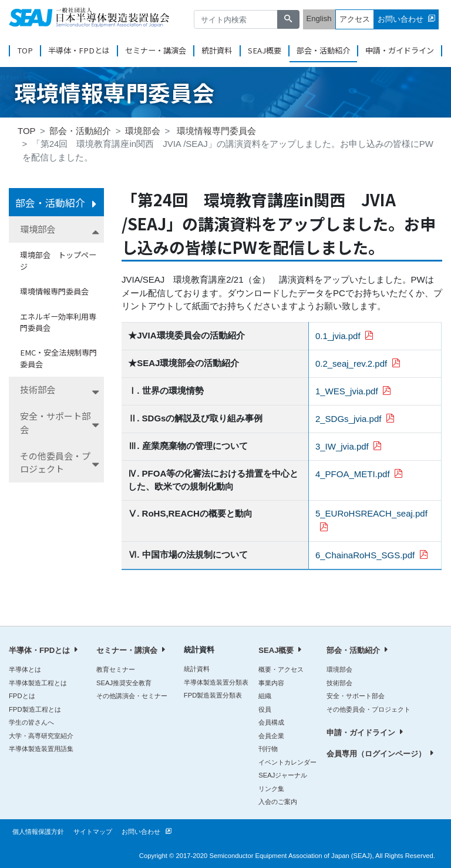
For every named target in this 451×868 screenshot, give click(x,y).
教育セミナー (116, 669)
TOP (25, 51)
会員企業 (271, 736)
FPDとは (22, 696)
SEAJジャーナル (283, 775)
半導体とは (25, 669)
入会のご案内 (278, 802)
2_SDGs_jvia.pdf (349, 419)
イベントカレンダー (287, 762)
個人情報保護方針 (38, 832)
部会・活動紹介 (323, 51)
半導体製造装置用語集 (41, 749)
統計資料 (217, 51)
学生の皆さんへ (31, 722)
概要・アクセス (281, 669)
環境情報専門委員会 (216, 131)
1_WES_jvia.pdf (347, 391)
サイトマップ (93, 832)
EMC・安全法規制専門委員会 (58, 358)
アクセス (355, 19)
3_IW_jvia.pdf (342, 446)
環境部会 (143, 131)
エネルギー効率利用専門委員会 (58, 322)
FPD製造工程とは (35, 709)
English (319, 19)
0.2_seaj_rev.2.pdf (351, 363)
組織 (265, 696)
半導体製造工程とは (38, 683)
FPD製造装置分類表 (213, 695)
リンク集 (271, 789)
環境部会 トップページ (58, 261)
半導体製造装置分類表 (216, 682)
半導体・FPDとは (79, 51)
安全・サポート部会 (55, 423)
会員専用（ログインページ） (376, 754)
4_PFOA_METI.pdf (353, 474)
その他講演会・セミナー (132, 696)
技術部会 (38, 389)
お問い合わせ (400, 19)
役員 (265, 709)
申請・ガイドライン (400, 51)
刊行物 (268, 749)
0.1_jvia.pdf (338, 336)
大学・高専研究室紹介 (41, 736)
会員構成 (271, 722)
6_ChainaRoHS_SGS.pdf (365, 555)
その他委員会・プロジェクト (55, 463)
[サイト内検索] (236, 20)
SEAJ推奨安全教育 (124, 683)
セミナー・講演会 (156, 51)
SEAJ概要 (265, 51)
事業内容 (271, 683)
